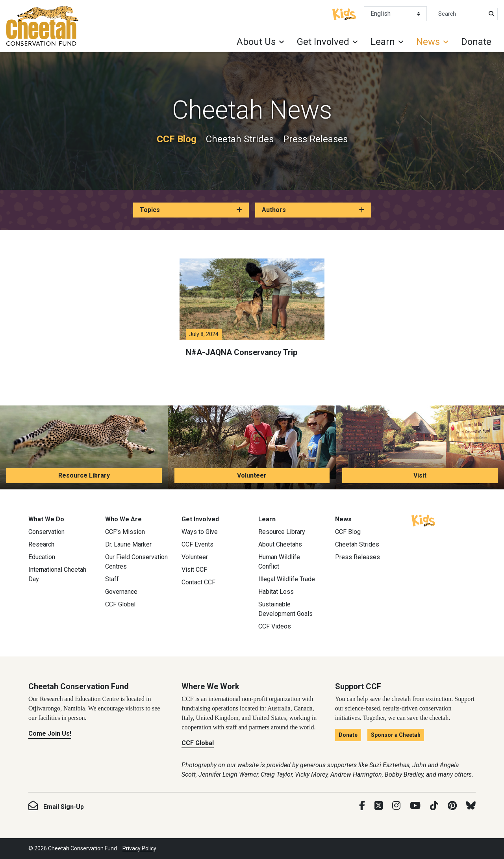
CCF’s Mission (125, 532)
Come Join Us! (50, 733)
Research (41, 544)
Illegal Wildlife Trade (287, 579)
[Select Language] (395, 14)
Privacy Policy (139, 848)
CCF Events (197, 544)
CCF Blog (177, 139)
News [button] (428, 42)
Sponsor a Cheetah (396, 735)
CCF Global (120, 604)
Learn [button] (383, 42)
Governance (121, 592)
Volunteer (252, 475)
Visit (420, 475)
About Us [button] (256, 42)
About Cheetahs (280, 544)
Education (42, 557)
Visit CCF (194, 570)
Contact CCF (198, 582)
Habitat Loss (276, 592)
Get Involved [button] (323, 42)
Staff (112, 579)
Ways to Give (200, 532)
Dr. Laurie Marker (128, 544)
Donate (476, 42)
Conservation (46, 532)
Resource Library (84, 475)
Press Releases (315, 139)
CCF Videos (275, 626)
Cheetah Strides (240, 139)
